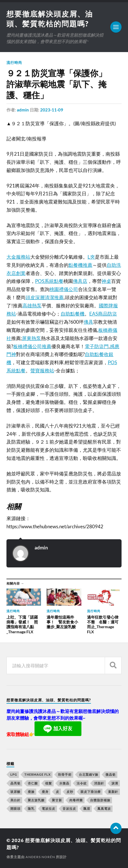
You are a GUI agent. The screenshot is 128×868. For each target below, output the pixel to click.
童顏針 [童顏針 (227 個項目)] (113, 792)
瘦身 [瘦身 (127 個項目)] (45, 792)
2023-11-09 (52, 110)
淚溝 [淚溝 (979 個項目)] (115, 783)
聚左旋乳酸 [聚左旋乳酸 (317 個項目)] (36, 800)
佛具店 (80, 281)
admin (23, 110)
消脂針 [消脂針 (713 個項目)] (99, 783)
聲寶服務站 (42, 371)
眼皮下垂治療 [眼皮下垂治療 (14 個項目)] (91, 792)
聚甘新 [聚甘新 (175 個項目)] (57, 800)
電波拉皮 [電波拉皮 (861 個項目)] (49, 808)
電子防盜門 (97, 346)
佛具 (88, 322)
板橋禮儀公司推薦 (32, 346)
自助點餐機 (73, 314)
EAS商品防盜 (103, 314)
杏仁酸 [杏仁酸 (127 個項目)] (33, 783)
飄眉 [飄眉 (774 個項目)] (87, 808)
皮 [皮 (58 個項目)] (58, 792)
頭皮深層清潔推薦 (45, 297)
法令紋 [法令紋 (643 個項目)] (82, 783)
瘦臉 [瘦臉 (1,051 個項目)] (31, 792)
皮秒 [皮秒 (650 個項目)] (70, 792)
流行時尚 (14, 62)
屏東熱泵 (31, 338)
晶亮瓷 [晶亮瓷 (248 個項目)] (15, 783)
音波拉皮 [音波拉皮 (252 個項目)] (69, 808)
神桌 (106, 281)
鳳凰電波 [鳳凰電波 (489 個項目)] (104, 808)
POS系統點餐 (49, 281)
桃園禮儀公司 (64, 289)
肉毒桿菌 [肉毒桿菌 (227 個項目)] (76, 800)
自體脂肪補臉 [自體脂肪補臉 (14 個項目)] (100, 800)
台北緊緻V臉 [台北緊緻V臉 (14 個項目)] (89, 774)
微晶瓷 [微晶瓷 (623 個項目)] (111, 774)
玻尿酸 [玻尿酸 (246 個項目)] (15, 792)
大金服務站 (18, 257)
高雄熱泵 (32, 306)
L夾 (91, 257)
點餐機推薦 (80, 265)
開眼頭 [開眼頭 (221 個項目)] (15, 808)
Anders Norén (40, 857)
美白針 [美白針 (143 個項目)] (15, 800)
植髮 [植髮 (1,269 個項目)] (49, 783)
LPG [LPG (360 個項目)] (14, 774)
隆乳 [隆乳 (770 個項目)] (31, 808)
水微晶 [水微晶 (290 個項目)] (64, 783)
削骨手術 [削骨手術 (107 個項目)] (65, 774)
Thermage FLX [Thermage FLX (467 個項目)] (38, 774)
